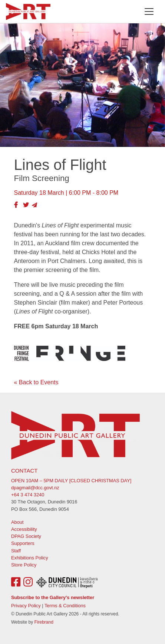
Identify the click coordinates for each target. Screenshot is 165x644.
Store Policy (24, 565)
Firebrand (44, 622)
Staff (16, 551)
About (17, 522)
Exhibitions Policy (30, 558)
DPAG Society (26, 536)
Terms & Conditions (65, 606)
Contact (24, 471)
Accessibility (24, 529)
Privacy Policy (26, 606)
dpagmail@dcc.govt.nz (35, 488)
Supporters (23, 543)
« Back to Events (36, 382)
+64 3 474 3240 (28, 495)
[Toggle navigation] (149, 11)
